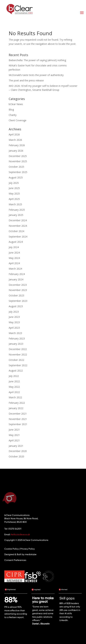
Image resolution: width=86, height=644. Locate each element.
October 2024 (16, 231)
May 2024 (14, 258)
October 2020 (16, 456)
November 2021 (18, 419)
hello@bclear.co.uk (20, 534)
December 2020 (18, 451)
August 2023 (16, 306)
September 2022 (18, 365)
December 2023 (18, 285)
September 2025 (18, 172)
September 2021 (18, 424)
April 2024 (14, 263)
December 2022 (18, 349)
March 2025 (15, 204)
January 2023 (16, 344)
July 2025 (14, 183)
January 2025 (16, 215)
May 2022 (14, 387)
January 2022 (16, 408)
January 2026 (16, 151)
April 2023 (14, 328)
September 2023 (18, 301)
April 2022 (14, 392)
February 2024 (17, 274)
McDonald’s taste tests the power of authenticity (36, 75)
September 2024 (18, 237)
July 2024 (14, 247)
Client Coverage (18, 120)
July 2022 (14, 376)
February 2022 (17, 403)
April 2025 (14, 199)
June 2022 (14, 381)
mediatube (31, 554)
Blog (11, 110)
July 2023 (14, 312)
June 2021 (14, 430)
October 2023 (16, 295)
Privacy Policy (28, 549)
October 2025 (16, 167)
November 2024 (18, 226)
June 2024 (14, 253)
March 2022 (15, 397)
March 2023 (15, 333)
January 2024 (16, 279)
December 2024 (18, 220)
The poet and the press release (26, 80)
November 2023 (18, 290)
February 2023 (17, 338)
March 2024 (15, 269)
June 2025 (14, 188)
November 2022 (18, 354)
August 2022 (16, 371)
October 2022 (16, 360)
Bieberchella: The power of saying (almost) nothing (37, 60)
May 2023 (14, 322)
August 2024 (16, 242)
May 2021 (14, 435)
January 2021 (16, 446)
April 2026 (14, 134)
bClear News (16, 104)
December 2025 (18, 156)
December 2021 (18, 414)
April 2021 (14, 440)
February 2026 (17, 145)
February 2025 (17, 210)
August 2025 (16, 177)
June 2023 (14, 317)
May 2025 (14, 193)
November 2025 (18, 161)
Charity (13, 115)
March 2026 (15, 140)
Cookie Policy (12, 549)
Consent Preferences (15, 560)
